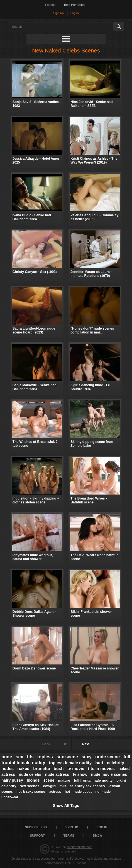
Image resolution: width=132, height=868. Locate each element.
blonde (33, 780)
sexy (87, 757)
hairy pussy (12, 780)
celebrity (9, 786)
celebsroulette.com (79, 847)
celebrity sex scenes (87, 786)
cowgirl (50, 786)
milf (63, 786)
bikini (121, 780)
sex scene (67, 757)
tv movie (76, 768)
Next (86, 744)
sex (20, 757)
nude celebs (30, 774)
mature (64, 780)
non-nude (103, 792)
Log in (75, 13)
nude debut (83, 792)
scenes (7, 792)
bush (59, 768)
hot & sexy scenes (31, 792)
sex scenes (30, 786)
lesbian (114, 786)
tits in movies (101, 768)
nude (7, 757)
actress (55, 792)
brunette (41, 768)
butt (99, 763)
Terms (69, 836)
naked (24, 768)
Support (37, 836)
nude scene (107, 757)
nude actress (57, 774)
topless (45, 757)
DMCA (97, 836)
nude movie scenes (109, 774)
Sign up (58, 13)
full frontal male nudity (93, 780)
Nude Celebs (36, 827)
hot (68, 792)
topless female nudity (70, 763)
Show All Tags (66, 806)
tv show (80, 774)
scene (49, 780)
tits (30, 757)
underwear (10, 797)
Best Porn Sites (75, 5)
